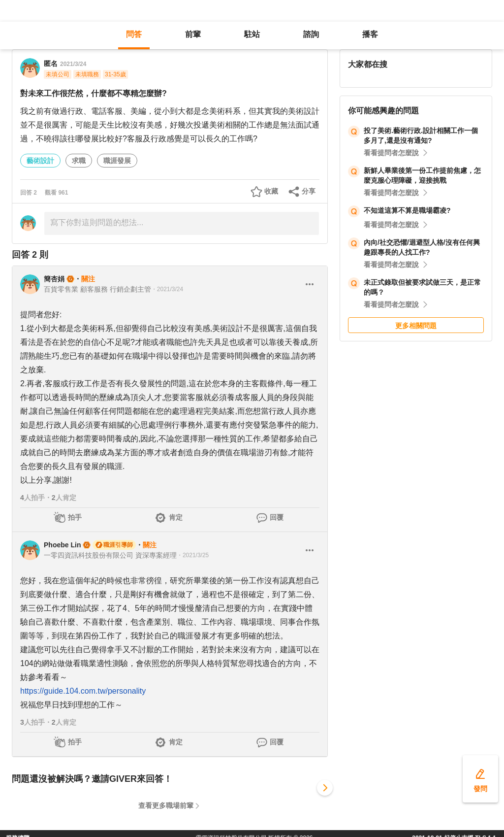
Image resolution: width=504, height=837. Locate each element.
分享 (309, 191)
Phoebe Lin (62, 545)
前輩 (193, 34)
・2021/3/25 (193, 555)
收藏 (271, 191)
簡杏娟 (54, 279)
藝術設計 (40, 161)
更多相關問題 (416, 326)
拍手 (75, 517)
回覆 (277, 517)
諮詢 (311, 34)
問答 (134, 34)
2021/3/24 (73, 64)
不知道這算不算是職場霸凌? (407, 210)
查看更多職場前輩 (166, 805)
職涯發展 (117, 161)
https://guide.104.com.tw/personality (83, 691)
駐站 (252, 34)
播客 (370, 34)
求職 (79, 161)
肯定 (176, 517)
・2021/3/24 (167, 289)
